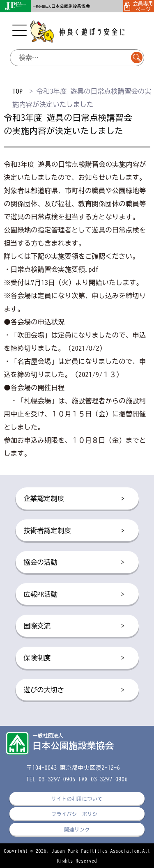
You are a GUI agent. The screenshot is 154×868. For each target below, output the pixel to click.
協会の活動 (74, 563)
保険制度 (74, 658)
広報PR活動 (74, 595)
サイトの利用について (77, 799)
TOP (17, 91)
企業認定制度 (74, 499)
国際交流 (74, 626)
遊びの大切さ (74, 690)
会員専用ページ (139, 6)
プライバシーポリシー (77, 814)
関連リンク (77, 829)
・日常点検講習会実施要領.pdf (51, 269)
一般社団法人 (61, 7)
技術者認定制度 (74, 531)
